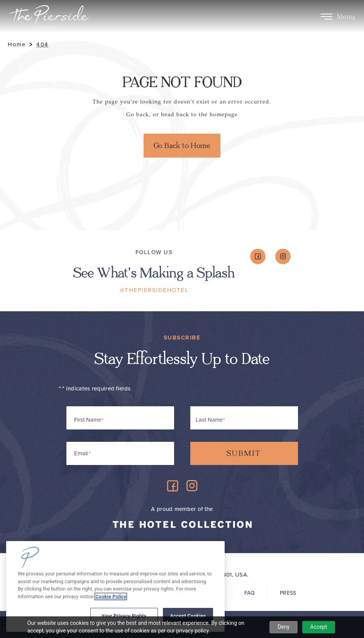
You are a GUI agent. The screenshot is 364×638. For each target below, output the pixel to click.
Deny (284, 627)
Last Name (209, 420)
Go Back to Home (182, 146)
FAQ (250, 593)
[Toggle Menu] (326, 17)
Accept (319, 627)
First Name (88, 420)
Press (288, 593)
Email (82, 452)
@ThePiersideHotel (154, 290)
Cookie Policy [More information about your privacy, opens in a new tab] (111, 596)
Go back (138, 115)
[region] (115, 586)
